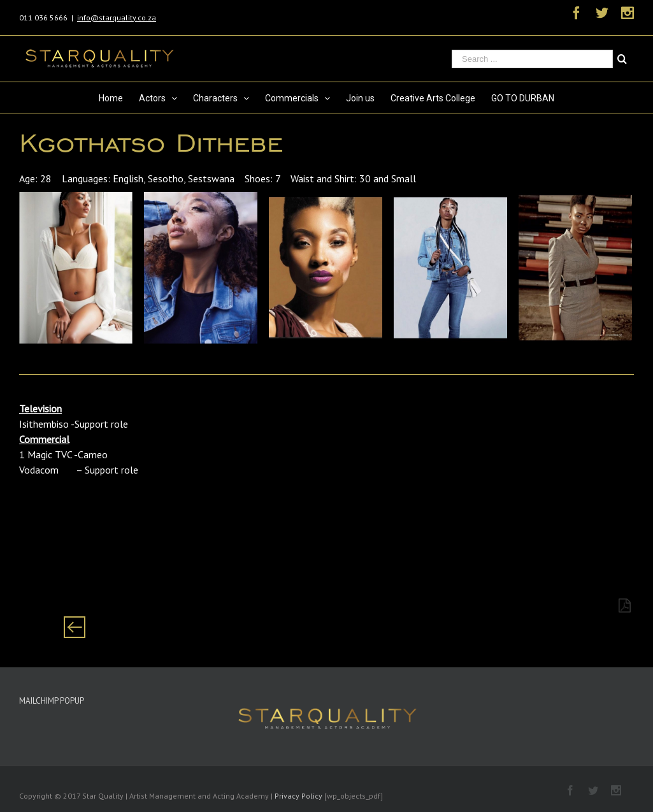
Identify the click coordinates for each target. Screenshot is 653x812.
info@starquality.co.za (117, 18)
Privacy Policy (298, 796)
